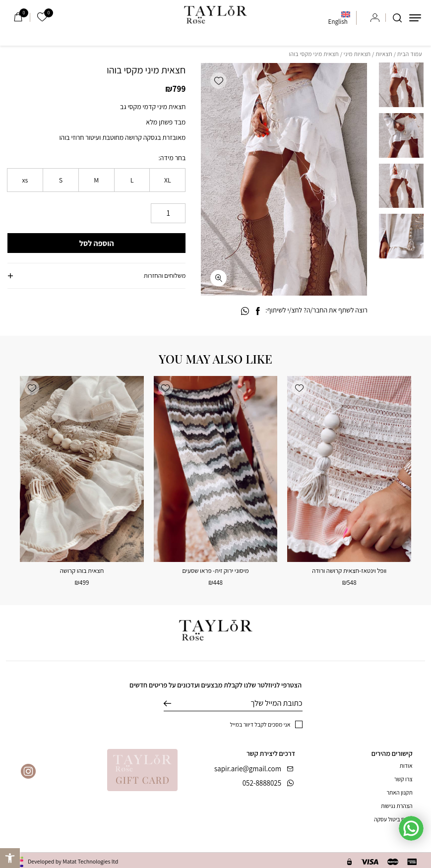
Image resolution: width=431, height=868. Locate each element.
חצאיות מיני (357, 54)
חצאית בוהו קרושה (82, 571)
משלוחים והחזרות (165, 276)
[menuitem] (339, 18)
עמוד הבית (410, 54)
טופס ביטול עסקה (393, 819)
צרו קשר (403, 779)
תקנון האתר (399, 792)
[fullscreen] (218, 278)
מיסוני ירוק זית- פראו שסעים (216, 571)
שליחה (175, 703)
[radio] (167, 180)
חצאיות (384, 54)
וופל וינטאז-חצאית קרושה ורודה (349, 571)
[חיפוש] (397, 18)
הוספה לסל (97, 243)
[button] (218, 81)
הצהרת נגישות (397, 806)
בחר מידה (173, 158)
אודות (406, 766)
